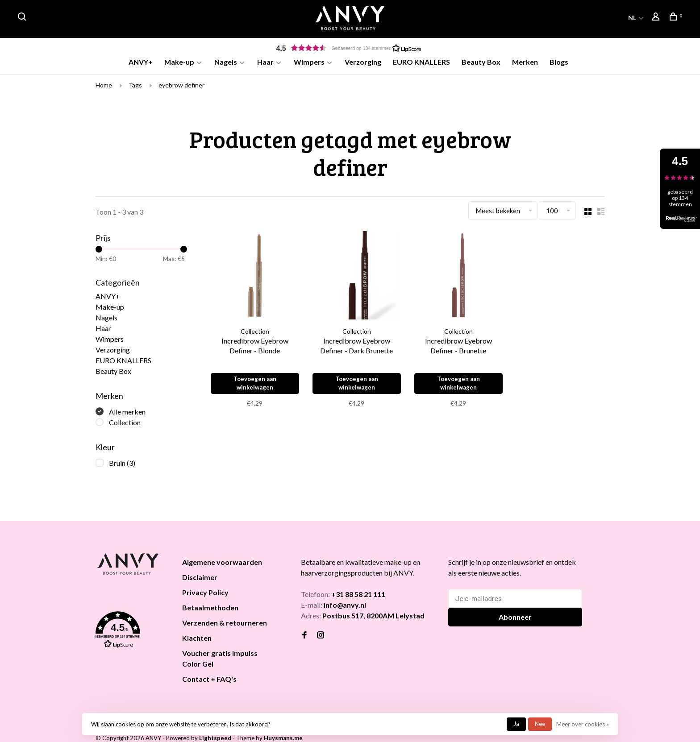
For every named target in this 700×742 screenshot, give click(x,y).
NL (632, 18)
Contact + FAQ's (209, 682)
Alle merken (127, 415)
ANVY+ (141, 62)
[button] (350, 48)
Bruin (122, 466)
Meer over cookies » (583, 724)
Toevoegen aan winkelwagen (256, 386)
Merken (525, 62)
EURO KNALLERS (421, 62)
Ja (516, 724)
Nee (540, 724)
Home (104, 88)
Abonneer (515, 620)
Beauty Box (481, 62)
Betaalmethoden (210, 611)
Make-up (179, 62)
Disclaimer (200, 581)
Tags (135, 88)
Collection (125, 426)
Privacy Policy (205, 596)
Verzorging (363, 62)
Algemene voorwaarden (222, 566)
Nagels (226, 62)
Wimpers (309, 62)
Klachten (197, 641)
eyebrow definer (181, 88)
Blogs (559, 62)
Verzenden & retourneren (225, 626)
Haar (265, 62)
